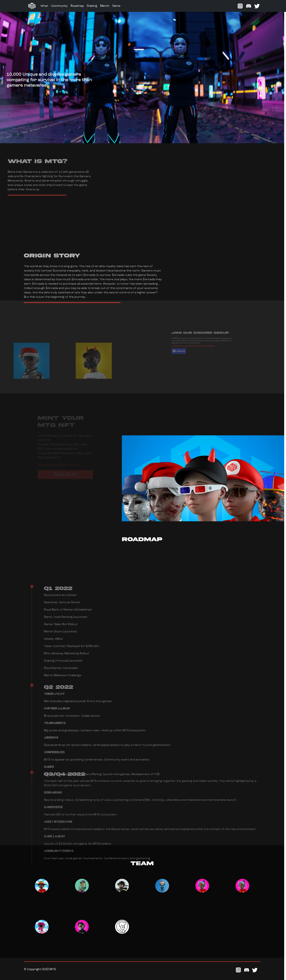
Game (116, 6)
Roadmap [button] (77, 6)
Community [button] (59, 6)
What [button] (44, 6)
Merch (105, 6)
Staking (92, 6)
